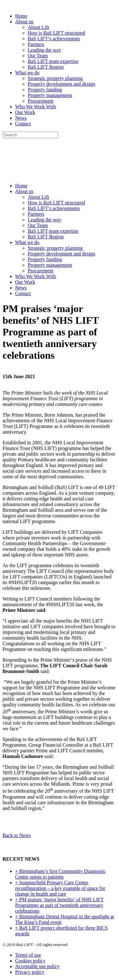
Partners (36, 44)
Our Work (25, 112)
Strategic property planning (55, 78)
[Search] (30, 135)
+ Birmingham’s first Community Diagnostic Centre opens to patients (60, 874)
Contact (23, 124)
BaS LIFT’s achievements (54, 39)
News (21, 118)
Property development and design (62, 84)
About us (24, 22)
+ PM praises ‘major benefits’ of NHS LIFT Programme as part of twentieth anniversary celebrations (59, 905)
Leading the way (45, 50)
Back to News (17, 835)
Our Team (38, 56)
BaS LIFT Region (46, 67)
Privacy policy (30, 972)
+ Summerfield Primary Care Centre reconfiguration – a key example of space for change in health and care (60, 888)
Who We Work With (36, 107)
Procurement (41, 101)
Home (21, 16)
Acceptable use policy (37, 966)
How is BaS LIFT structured (56, 33)
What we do (27, 73)
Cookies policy (30, 961)
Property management (50, 95)
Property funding (45, 90)
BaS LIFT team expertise (53, 61)
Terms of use (28, 955)
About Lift (38, 27)
